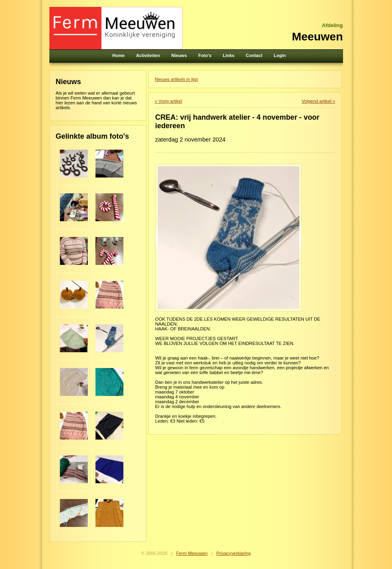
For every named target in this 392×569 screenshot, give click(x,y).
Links (229, 55)
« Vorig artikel (169, 101)
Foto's (205, 55)
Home (119, 55)
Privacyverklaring (234, 553)
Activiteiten (148, 55)
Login (280, 55)
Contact (254, 55)
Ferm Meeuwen (192, 553)
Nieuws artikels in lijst (176, 79)
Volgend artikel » (319, 101)
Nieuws (179, 55)
